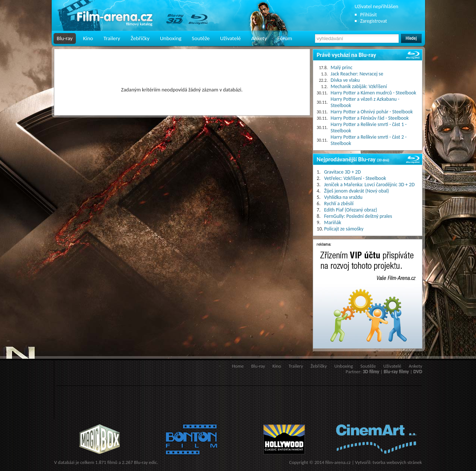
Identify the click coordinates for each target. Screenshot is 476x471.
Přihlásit (369, 15)
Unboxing (171, 38)
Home (238, 366)
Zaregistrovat (374, 21)
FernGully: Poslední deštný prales (358, 216)
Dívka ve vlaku (345, 80)
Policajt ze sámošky (344, 229)
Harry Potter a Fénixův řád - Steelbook (370, 118)
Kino (88, 38)
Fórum (285, 38)
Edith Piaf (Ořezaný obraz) (351, 210)
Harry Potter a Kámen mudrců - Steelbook (373, 93)
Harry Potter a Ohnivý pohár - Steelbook (372, 112)
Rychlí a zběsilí (339, 204)
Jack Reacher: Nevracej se (357, 74)
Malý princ (342, 67)
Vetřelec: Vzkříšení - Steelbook (355, 178)
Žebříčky (140, 38)
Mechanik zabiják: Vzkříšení (359, 86)
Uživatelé (231, 38)
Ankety (259, 38)
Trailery (112, 38)
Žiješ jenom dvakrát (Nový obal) (357, 191)
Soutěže (201, 38)
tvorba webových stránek (397, 462)
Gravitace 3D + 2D (343, 172)
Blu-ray (65, 38)
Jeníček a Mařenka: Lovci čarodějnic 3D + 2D (370, 185)
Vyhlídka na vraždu (343, 197)
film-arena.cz (338, 462)
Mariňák (333, 222)
